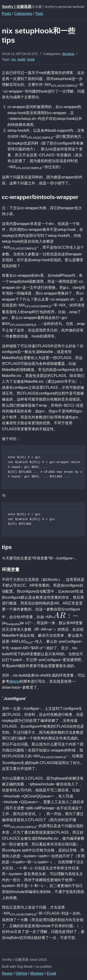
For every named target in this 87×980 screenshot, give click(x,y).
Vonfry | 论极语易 (17, 7)
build (21, 59)
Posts (6, 14)
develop (68, 54)
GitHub (22, 973)
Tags (39, 14)
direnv (14, 681)
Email (52, 973)
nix (14, 59)
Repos (7, 973)
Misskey (37, 973)
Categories (23, 14)
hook (31, 59)
